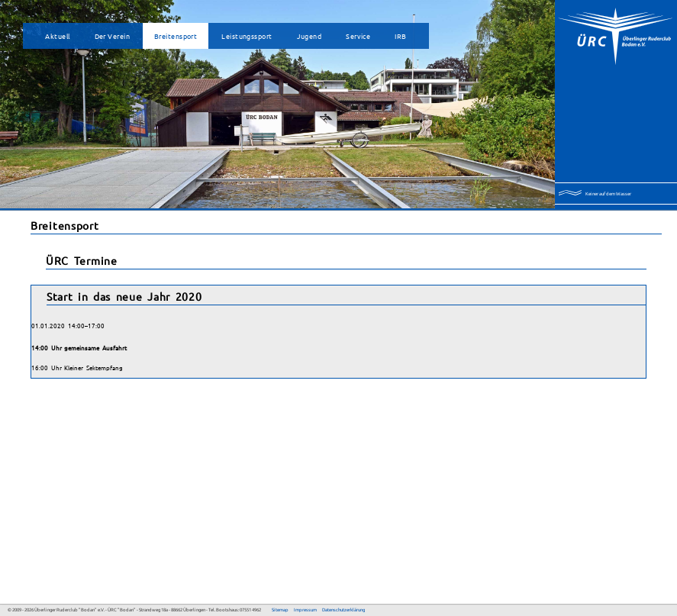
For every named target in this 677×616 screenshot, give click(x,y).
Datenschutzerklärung (343, 610)
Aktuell (57, 36)
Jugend (309, 36)
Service (358, 36)
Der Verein (112, 36)
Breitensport (176, 36)
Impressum (305, 610)
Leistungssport (247, 36)
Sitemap (280, 610)
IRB (400, 36)
